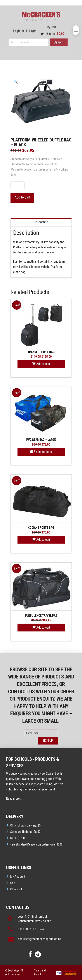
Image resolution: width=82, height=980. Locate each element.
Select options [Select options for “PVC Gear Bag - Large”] (41, 452)
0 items (51, 34)
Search (59, 42)
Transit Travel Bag (41, 352)
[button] (76, 30)
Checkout (16, 889)
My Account (18, 877)
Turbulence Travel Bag (41, 616)
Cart (13, 883)
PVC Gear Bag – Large (41, 440)
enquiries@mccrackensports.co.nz (40, 939)
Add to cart (22, 197)
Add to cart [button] (41, 364)
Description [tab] (41, 222)
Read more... (14, 799)
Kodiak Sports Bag (41, 528)
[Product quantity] (18, 185)
